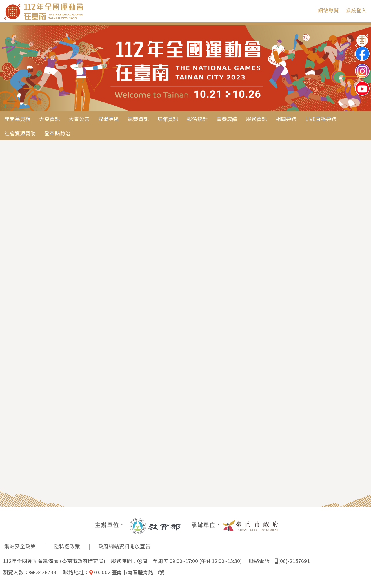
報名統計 (197, 119)
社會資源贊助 (20, 133)
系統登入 (356, 10)
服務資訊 (257, 119)
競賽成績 (227, 119)
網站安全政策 (20, 546)
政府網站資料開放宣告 (124, 546)
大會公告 (79, 119)
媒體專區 (109, 119)
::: (309, 10)
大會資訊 (50, 119)
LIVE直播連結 (321, 119)
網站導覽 (328, 10)
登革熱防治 (57, 133)
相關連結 (286, 119)
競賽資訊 (138, 119)
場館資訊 (168, 119)
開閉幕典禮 (17, 119)
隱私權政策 (67, 546)
